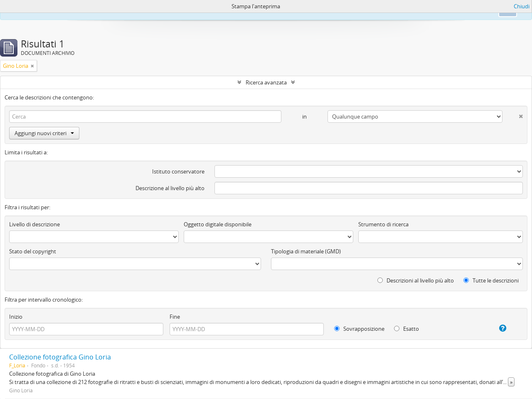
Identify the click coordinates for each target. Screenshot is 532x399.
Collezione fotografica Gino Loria (60, 357)
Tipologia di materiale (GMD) (306, 251)
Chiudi (522, 6)
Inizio (16, 317)
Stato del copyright (33, 251)
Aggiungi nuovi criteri (44, 133)
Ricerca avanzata (266, 82)
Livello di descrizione (34, 224)
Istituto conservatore (178, 171)
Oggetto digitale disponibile (218, 224)
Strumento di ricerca (383, 224)
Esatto (406, 329)
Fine (175, 317)
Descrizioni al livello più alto (416, 280)
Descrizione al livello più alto (170, 188)
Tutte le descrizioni (491, 280)
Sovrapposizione (359, 329)
